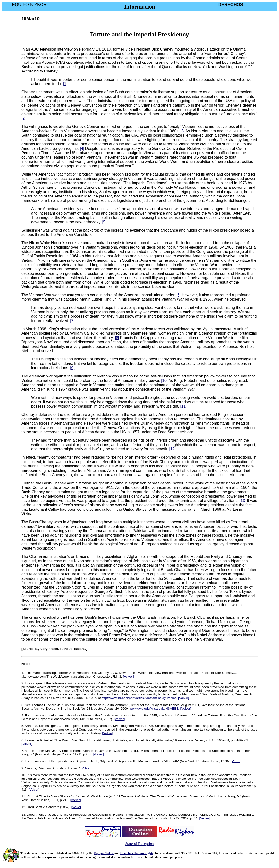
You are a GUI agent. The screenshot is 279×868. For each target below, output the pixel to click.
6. (23, 740)
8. (23, 761)
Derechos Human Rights (137, 853)
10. (24, 775)
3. (23, 705)
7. (23, 751)
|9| (72, 368)
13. (24, 815)
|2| (23, 118)
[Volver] (128, 676)
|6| (179, 295)
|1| (65, 84)
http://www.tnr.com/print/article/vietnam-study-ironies (139, 698)
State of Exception (139, 844)
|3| (182, 131)
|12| (172, 449)
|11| (183, 406)
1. (23, 673)
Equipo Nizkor (104, 853)
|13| (243, 501)
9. (23, 768)
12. (24, 807)
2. (23, 683)
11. (24, 796)
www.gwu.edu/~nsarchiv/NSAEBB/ (155, 709)
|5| (104, 222)
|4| (82, 148)
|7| (72, 321)
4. (23, 715)
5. (23, 726)
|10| (164, 380)
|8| (117, 338)
